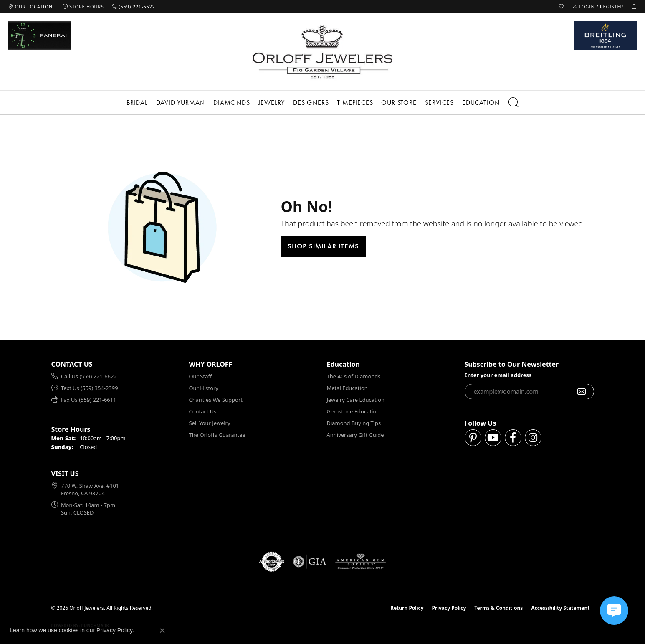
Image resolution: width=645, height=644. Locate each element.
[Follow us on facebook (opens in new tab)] (513, 438)
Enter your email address (498, 375)
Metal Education (347, 388)
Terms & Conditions (498, 608)
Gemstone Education (353, 411)
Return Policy (407, 608)
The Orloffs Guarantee (217, 435)
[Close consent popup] (162, 631)
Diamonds (231, 103)
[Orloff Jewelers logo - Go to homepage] (323, 52)
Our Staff (201, 376)
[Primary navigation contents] (322, 103)
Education (481, 103)
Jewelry (272, 103)
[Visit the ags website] (360, 562)
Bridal (137, 103)
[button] (562, 6)
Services (439, 103)
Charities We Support (216, 400)
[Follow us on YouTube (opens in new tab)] (493, 438)
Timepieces (355, 103)
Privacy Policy (449, 608)
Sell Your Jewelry (210, 423)
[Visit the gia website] (310, 562)
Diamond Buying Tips (354, 423)
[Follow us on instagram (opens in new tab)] (533, 438)
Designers (311, 103)
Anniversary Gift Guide (355, 435)
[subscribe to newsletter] (582, 392)
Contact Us (203, 411)
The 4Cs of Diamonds (354, 376)
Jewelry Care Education (356, 400)
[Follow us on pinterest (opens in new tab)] (473, 438)
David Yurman (181, 103)
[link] (30, 6)
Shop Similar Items (324, 246)
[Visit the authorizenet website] (272, 562)
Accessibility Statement (560, 608)
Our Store (399, 103)
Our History (204, 388)
